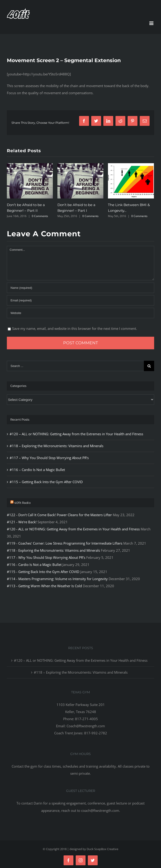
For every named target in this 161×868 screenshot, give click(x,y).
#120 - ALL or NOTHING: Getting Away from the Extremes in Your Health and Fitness (73, 529)
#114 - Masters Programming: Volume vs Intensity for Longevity (57, 579)
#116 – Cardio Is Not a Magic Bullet (37, 470)
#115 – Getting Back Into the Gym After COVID (46, 482)
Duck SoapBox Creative (102, 849)
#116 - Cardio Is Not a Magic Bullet (34, 565)
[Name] (80, 288)
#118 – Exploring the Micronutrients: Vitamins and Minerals (56, 446)
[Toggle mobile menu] (152, 23)
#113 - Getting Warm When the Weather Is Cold (44, 586)
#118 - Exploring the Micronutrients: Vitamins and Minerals (53, 550)
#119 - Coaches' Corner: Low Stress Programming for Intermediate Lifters (65, 543)
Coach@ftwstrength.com (86, 726)
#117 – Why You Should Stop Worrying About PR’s (49, 458)
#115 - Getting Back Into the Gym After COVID (43, 572)
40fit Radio (22, 503)
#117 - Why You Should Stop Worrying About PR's (46, 557)
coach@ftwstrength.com (100, 810)
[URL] (80, 313)
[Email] (80, 300)
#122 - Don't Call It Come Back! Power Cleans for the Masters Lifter (59, 515)
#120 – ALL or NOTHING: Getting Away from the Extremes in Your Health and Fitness (76, 434)
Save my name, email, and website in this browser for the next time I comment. (75, 328)
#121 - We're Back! (22, 522)
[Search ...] (75, 366)
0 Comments (40, 216)
